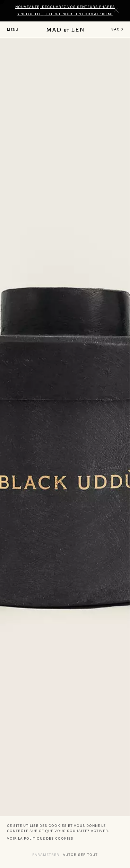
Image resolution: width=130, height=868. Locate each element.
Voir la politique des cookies (40, 838)
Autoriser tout (80, 855)
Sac (117, 29)
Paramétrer (46, 855)
